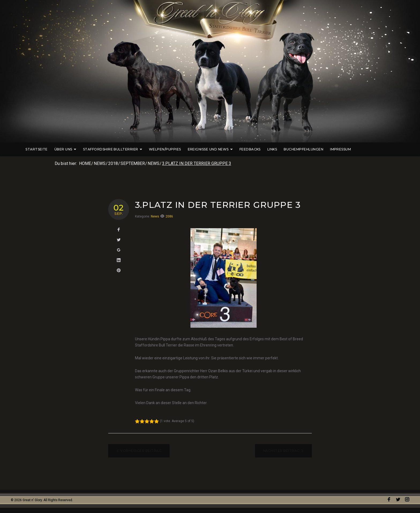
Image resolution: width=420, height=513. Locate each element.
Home (85, 163)
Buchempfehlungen (325, 149)
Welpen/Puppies (187, 149)
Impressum (362, 149)
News (100, 163)
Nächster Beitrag (281, 451)
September (133, 163)
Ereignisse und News (232, 149)
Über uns (87, 149)
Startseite (58, 149)
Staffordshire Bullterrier (134, 149)
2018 (113, 163)
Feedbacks (272, 149)
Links (294, 149)
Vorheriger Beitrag (141, 451)
